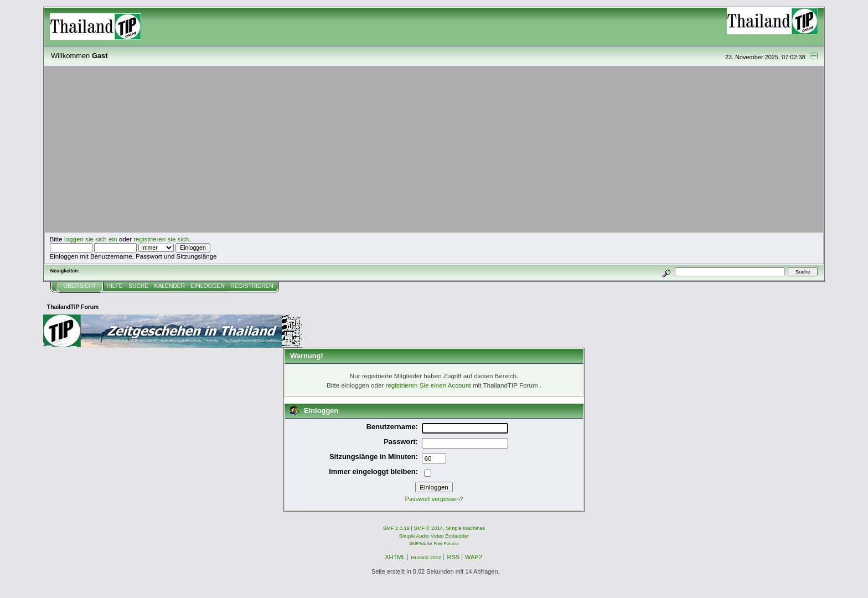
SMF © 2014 (429, 528)
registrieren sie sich (161, 239)
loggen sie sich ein (91, 239)
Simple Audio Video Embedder (434, 536)
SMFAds (418, 543)
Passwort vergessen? (434, 499)
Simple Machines (465, 528)
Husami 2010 (426, 558)
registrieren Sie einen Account (428, 385)
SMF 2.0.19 (396, 528)
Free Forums (446, 543)
